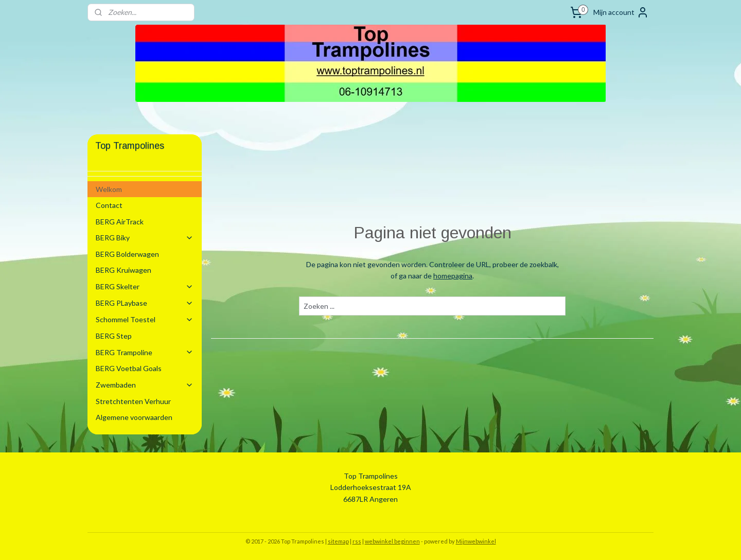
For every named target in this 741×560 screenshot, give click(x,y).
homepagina (453, 276)
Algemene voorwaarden (134, 417)
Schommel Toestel (145, 319)
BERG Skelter (145, 286)
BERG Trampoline (145, 352)
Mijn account (621, 12)
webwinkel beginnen (392, 541)
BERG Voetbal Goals (129, 368)
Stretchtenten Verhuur (133, 401)
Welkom (109, 189)
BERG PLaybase (145, 303)
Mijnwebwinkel (476, 541)
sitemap (338, 541)
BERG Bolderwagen (127, 254)
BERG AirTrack (120, 222)
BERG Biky (145, 238)
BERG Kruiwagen (123, 270)
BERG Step (114, 336)
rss (357, 541)
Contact (109, 205)
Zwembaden (145, 385)
